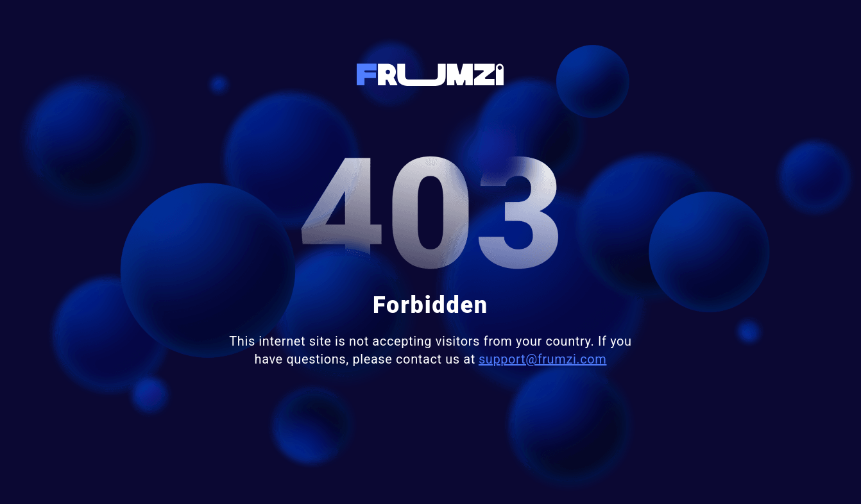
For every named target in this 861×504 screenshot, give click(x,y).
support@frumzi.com (543, 359)
